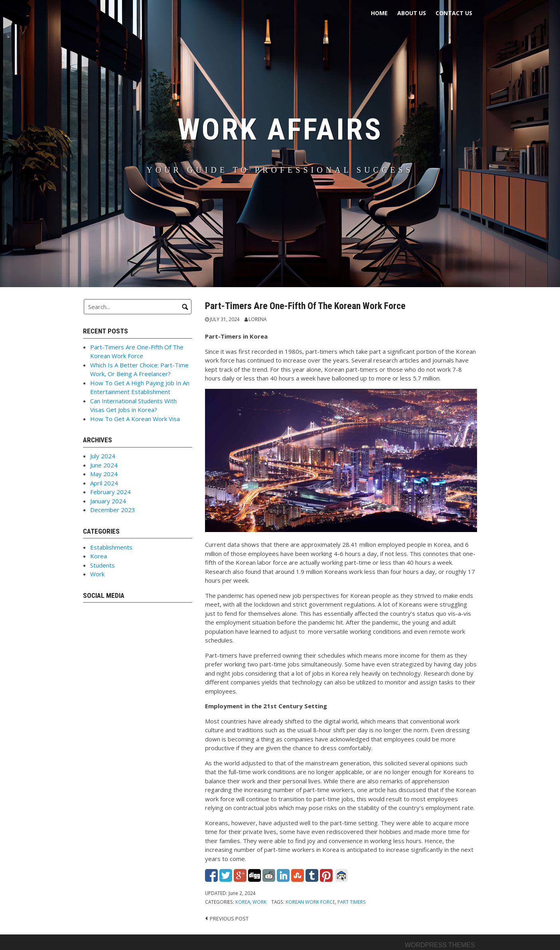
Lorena (257, 319)
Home (379, 13)
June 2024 (104, 465)
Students (103, 565)
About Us (412, 13)
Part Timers (352, 902)
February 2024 (110, 492)
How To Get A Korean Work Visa (135, 419)
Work (259, 902)
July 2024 (103, 456)
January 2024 (108, 501)
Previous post (229, 918)
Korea (243, 902)
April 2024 (104, 483)
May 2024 (104, 474)
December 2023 (113, 510)
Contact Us (454, 13)
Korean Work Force (310, 902)
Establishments (111, 547)
